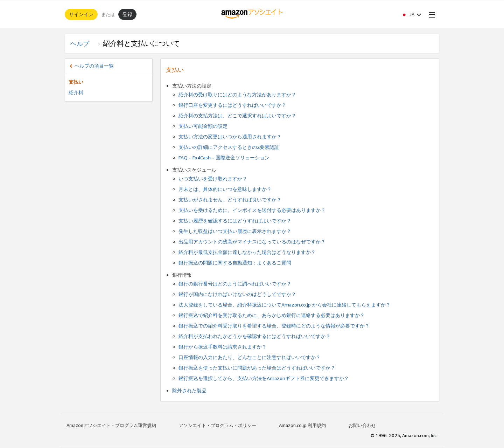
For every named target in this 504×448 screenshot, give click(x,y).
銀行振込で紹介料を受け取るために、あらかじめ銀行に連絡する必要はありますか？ (272, 315)
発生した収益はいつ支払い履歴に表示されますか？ (235, 231)
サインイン (81, 14)
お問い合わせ (362, 425)
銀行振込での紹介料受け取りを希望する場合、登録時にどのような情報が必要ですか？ (274, 326)
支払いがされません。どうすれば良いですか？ (230, 199)
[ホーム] (252, 14)
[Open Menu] (430, 14)
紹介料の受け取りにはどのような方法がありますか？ (237, 94)
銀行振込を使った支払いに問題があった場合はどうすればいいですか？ (257, 368)
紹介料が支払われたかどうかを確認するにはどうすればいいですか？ (254, 336)
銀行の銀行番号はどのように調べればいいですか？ (235, 284)
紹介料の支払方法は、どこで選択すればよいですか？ (237, 115)
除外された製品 (189, 390)
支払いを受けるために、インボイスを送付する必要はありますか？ (252, 210)
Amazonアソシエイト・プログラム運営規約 (111, 425)
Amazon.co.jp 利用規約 (302, 425)
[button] (411, 14)
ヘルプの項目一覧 (94, 66)
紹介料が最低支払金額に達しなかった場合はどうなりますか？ (247, 252)
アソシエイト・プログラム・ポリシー (218, 425)
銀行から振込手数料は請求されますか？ (223, 347)
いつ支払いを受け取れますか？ (213, 178)
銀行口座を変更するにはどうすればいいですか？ (232, 105)
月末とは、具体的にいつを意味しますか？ (225, 189)
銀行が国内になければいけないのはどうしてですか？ (237, 294)
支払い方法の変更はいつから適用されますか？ (230, 136)
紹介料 (76, 92)
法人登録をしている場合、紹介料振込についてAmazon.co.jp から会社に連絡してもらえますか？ (285, 305)
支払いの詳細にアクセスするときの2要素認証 (229, 147)
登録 (127, 14)
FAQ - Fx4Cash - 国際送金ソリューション (224, 157)
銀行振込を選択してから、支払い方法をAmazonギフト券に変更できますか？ (264, 378)
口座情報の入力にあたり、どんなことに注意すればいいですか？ (250, 357)
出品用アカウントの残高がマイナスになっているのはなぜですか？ (252, 242)
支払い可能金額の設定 (203, 126)
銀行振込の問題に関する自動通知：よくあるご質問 (235, 263)
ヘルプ (83, 43)
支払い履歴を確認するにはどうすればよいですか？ (235, 220)
